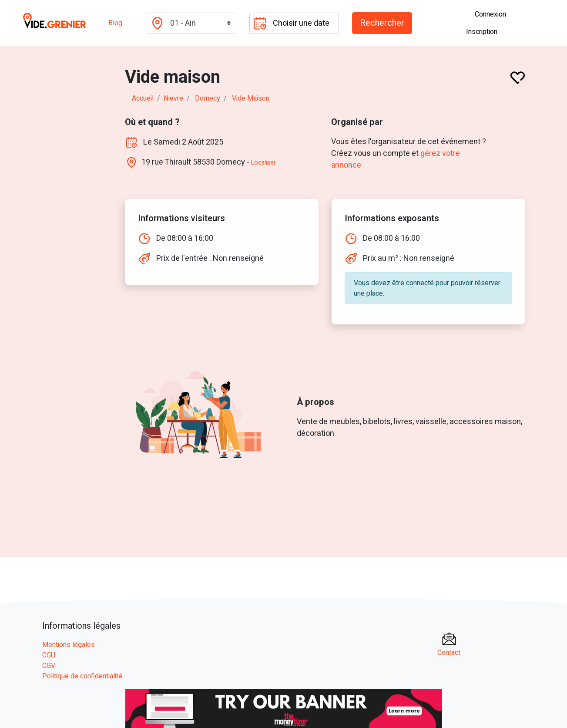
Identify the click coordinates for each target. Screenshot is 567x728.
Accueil (143, 98)
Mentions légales (69, 645)
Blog (115, 23)
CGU (49, 655)
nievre (173, 98)
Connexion (490, 14)
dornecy (208, 98)
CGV (49, 666)
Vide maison (251, 98)
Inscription (482, 32)
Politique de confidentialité (82, 676)
